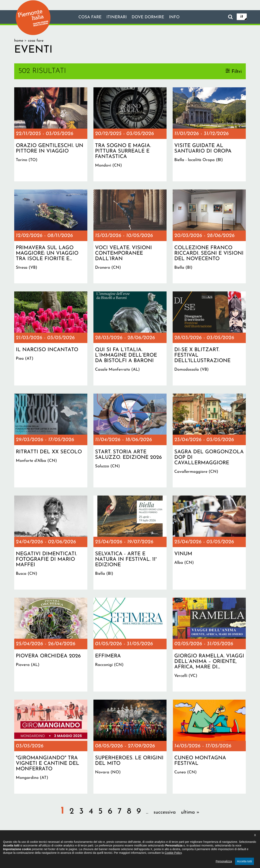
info (174, 17)
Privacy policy (147, 843)
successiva (165, 812)
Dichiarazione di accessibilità (108, 843)
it (242, 17)
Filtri (237, 71)
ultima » (190, 812)
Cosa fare (90, 17)
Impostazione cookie (180, 843)
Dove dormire (148, 17)
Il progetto (71, 843)
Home (19, 41)
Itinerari (117, 17)
